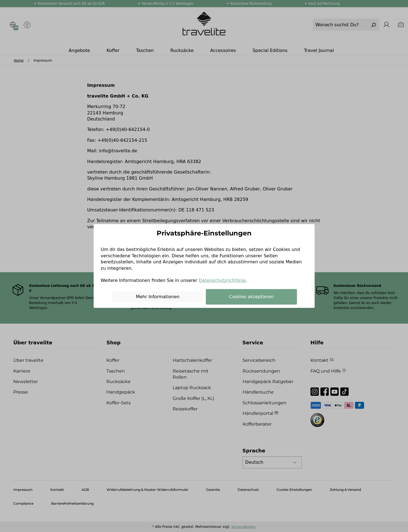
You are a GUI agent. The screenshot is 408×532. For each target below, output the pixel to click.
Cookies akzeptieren (251, 297)
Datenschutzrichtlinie (222, 280)
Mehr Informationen (158, 297)
